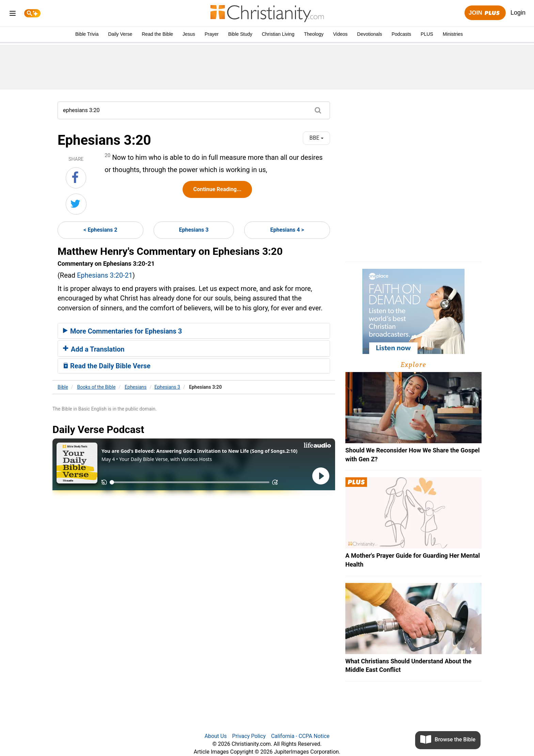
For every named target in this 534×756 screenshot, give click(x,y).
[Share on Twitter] (76, 204)
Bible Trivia (87, 34)
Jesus (189, 34)
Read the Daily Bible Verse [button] (107, 366)
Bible (63, 387)
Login (518, 13)
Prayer (212, 34)
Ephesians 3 (194, 230)
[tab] (194, 331)
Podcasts (402, 34)
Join (485, 13)
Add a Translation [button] (94, 349)
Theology (314, 34)
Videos (340, 34)
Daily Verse (120, 34)
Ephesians (136, 387)
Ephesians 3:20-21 (105, 275)
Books (97, 387)
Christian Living (278, 34)
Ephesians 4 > (287, 230)
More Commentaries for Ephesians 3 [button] (122, 331)
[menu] (13, 14)
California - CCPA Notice (300, 736)
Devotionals (370, 34)
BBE (317, 138)
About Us (215, 736)
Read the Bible (157, 34)
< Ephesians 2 (100, 230)
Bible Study (240, 34)
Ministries (453, 34)
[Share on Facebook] (76, 178)
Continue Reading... (217, 189)
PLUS (427, 34)
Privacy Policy (249, 736)
